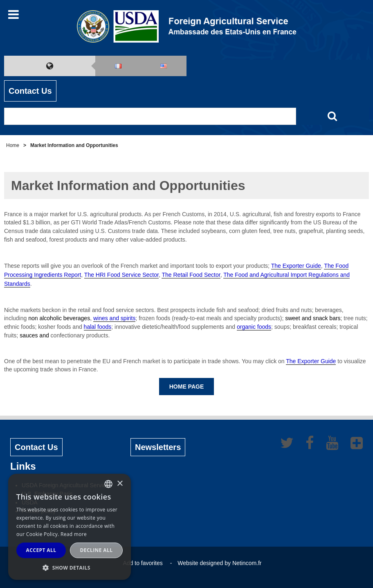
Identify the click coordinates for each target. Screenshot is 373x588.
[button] (70, 568)
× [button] (120, 484)
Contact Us (30, 91)
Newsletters (158, 447)
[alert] (70, 527)
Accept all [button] (41, 550)
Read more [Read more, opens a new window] (74, 534)
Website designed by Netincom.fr (219, 563)
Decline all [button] (97, 550)
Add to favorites (143, 563)
